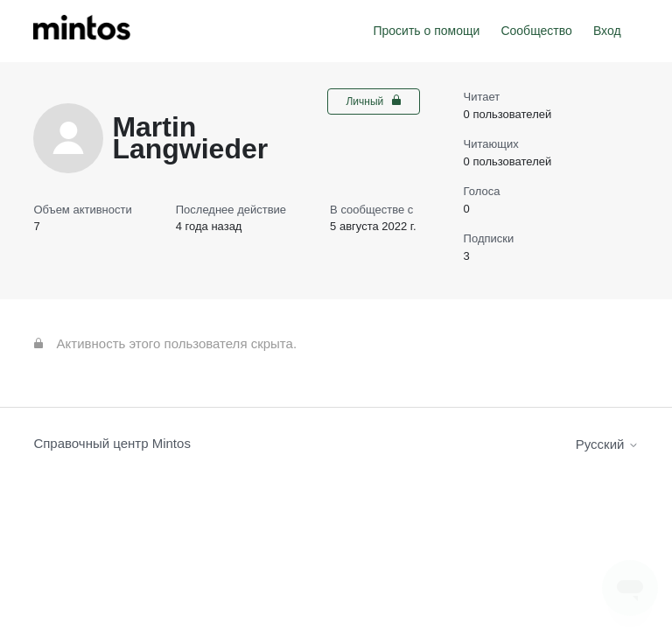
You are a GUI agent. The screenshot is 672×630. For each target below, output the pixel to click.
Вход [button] (607, 31)
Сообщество (536, 31)
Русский (607, 444)
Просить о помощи (426, 31)
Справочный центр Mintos (112, 443)
